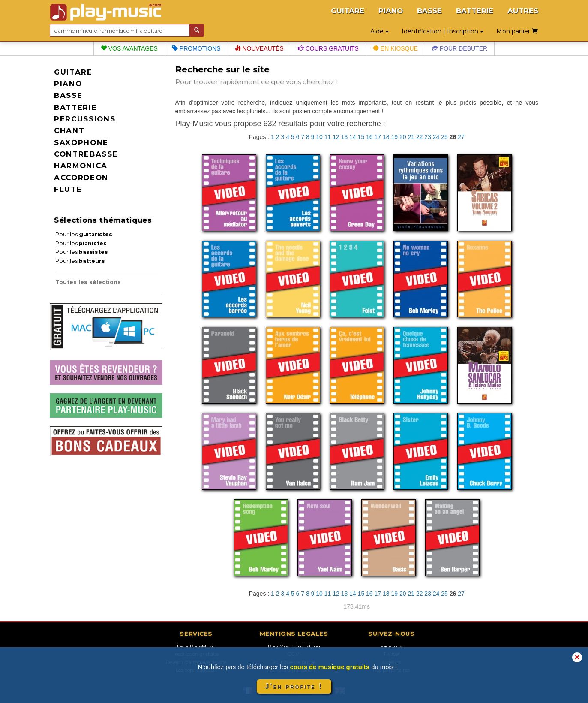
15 (361, 137)
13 (345, 137)
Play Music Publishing (294, 646)
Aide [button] (379, 31)
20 (403, 137)
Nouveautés (259, 48)
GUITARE (348, 11)
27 (461, 137)
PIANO (391, 11)
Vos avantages (129, 48)
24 (436, 137)
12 (336, 137)
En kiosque (395, 48)
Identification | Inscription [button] (442, 31)
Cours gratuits (328, 48)
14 (353, 137)
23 (428, 137)
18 (386, 137)
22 (420, 137)
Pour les (84, 234)
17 (378, 137)
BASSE (429, 11)
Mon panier (517, 31)
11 (328, 137)
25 (444, 137)
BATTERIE (475, 11)
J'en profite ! (294, 686)
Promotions (196, 48)
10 (319, 137)
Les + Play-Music (196, 646)
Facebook (391, 646)
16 (369, 137)
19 (394, 137)
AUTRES (523, 11)
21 (411, 137)
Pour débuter (460, 48)
